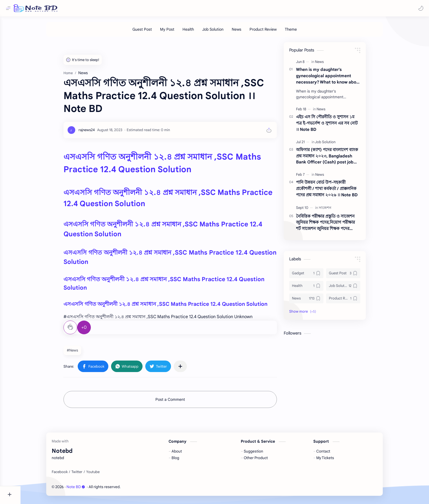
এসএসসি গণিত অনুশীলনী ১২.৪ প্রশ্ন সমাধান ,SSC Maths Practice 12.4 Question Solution (176, 307)
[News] (247, 32)
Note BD (86, 490)
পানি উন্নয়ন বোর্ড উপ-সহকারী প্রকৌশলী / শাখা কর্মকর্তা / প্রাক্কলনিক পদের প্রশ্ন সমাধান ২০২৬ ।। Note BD (337, 191)
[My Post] (177, 32)
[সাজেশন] (335, 210)
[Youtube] (103, 475)
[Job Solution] (223, 32)
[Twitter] (87, 475)
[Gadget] (316, 276)
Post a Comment (180, 402)
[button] (419, 8)
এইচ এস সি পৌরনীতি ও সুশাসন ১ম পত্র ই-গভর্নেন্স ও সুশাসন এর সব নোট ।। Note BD (337, 126)
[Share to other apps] (190, 369)
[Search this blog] (114, 8)
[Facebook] (70, 475)
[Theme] (301, 32)
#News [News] (82, 353)
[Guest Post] (152, 32)
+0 (94, 330)
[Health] (198, 32)
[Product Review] (273, 32)
